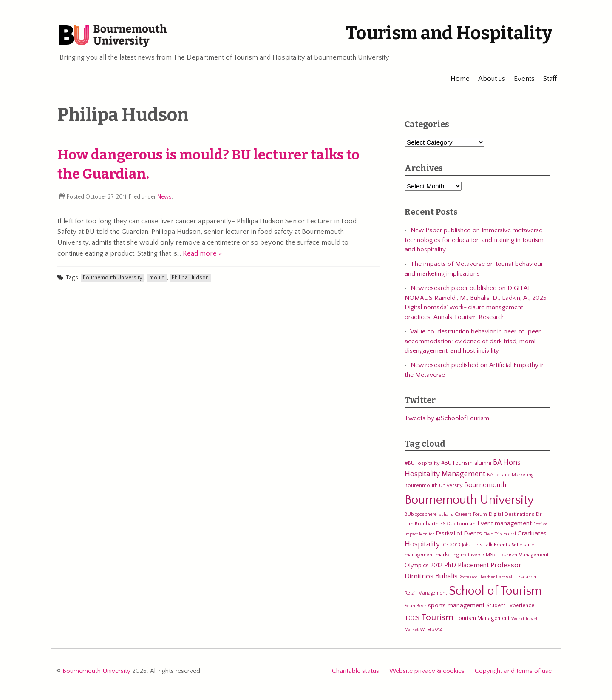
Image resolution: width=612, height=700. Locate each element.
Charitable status (356, 671)
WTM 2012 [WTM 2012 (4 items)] (431, 629)
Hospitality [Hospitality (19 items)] (422, 544)
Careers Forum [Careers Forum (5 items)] (471, 514)
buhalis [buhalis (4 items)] (446, 515)
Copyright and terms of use (513, 671)
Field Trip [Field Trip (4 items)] (493, 534)
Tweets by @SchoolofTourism (447, 418)
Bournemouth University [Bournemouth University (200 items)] (469, 500)
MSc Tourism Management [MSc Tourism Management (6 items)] (517, 555)
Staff (546, 79)
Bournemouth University (113, 36)
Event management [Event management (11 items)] (504, 523)
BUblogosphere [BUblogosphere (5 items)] (421, 514)
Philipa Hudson (190, 278)
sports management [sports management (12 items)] (456, 605)
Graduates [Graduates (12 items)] (532, 534)
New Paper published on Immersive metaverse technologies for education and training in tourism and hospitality (474, 240)
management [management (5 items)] (419, 555)
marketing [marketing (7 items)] (447, 555)
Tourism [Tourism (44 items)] (437, 617)
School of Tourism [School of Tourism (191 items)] (495, 591)
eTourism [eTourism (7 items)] (465, 524)
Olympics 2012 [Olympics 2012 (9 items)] (424, 566)
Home (456, 79)
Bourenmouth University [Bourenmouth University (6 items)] (433, 485)
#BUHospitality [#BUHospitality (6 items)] (422, 463)
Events (520, 79)
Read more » (202, 253)
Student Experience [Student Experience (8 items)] (510, 606)
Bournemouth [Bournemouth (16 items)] (485, 485)
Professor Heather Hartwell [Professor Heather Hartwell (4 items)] (486, 577)
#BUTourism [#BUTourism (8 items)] (457, 463)
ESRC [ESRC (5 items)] (446, 524)
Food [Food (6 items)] (510, 534)
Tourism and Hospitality (449, 33)
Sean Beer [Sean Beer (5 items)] (415, 606)
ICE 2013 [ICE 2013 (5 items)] (451, 545)
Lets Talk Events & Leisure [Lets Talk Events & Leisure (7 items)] (503, 545)
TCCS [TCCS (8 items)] (412, 618)
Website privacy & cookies (427, 671)
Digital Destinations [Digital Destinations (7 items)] (511, 514)
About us (487, 79)
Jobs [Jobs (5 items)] (466, 545)
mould (157, 278)
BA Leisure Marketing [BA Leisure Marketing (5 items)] (510, 475)
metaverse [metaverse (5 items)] (472, 555)
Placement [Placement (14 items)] (473, 565)
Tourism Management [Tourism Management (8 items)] (482, 618)
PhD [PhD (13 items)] (450, 565)
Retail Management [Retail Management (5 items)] (426, 593)
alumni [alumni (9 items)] (483, 463)
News (164, 197)
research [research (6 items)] (526, 577)
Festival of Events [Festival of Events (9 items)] (459, 534)
